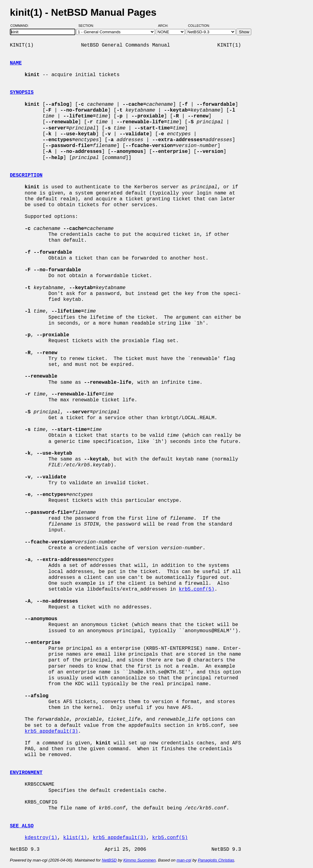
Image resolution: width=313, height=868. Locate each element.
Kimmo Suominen (139, 860)
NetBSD (109, 860)
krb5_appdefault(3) (51, 731)
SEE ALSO (22, 826)
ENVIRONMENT (26, 773)
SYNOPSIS (22, 92)
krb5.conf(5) (196, 589)
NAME (16, 63)
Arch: (166, 26)
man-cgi (184, 860)
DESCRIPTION (26, 175)
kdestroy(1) (41, 838)
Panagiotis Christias (216, 860)
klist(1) (75, 838)
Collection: (199, 26)
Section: (88, 26)
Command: (21, 26)
